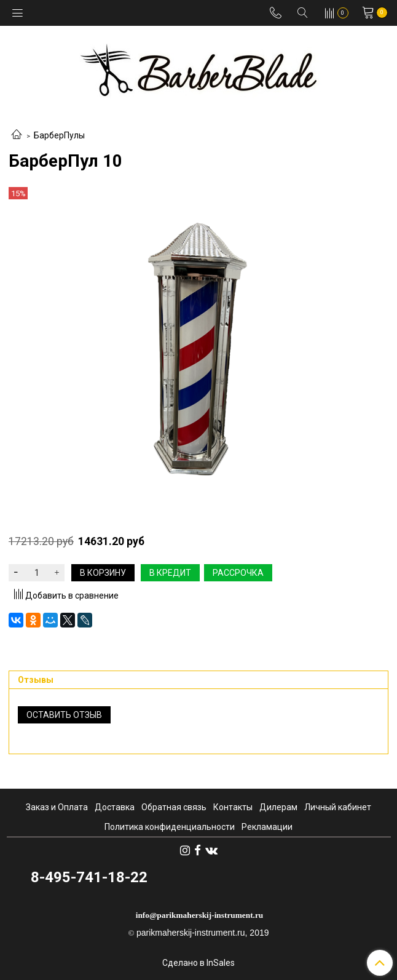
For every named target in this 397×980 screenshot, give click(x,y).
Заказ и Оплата (57, 807)
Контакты (233, 807)
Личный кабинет (338, 807)
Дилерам (278, 807)
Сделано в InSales (198, 963)
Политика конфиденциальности (170, 827)
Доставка (115, 807)
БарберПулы (59, 135)
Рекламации (267, 827)
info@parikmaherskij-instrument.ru (200, 915)
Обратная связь (174, 807)
